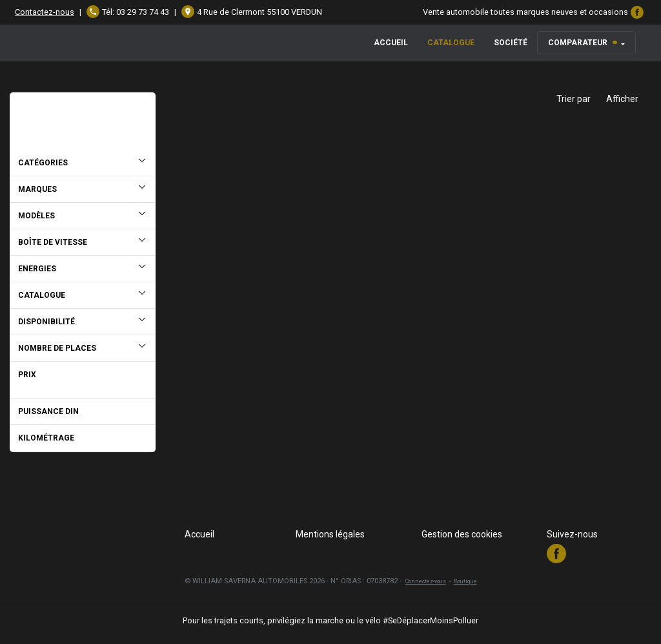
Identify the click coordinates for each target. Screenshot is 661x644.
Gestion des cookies (462, 534)
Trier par (574, 99)
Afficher (622, 99)
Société (511, 43)
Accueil (391, 43)
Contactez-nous (45, 12)
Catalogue (451, 43)
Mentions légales (330, 534)
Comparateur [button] (583, 43)
